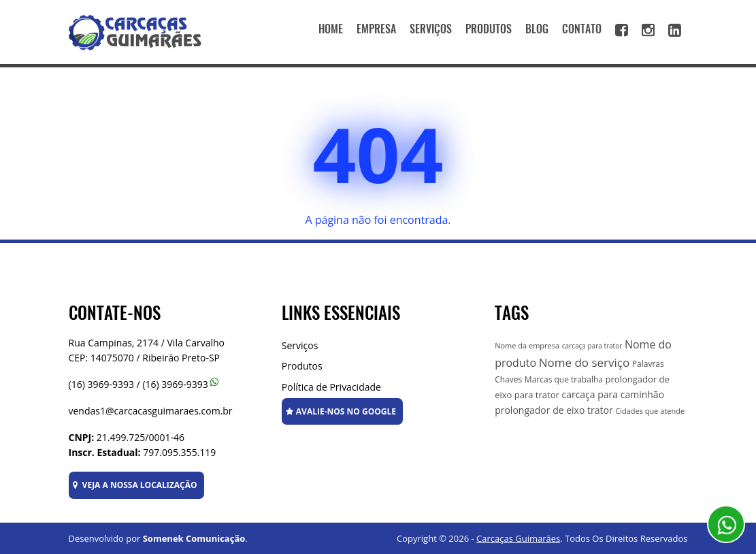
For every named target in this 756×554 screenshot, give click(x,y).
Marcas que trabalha (564, 379)
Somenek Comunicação (194, 538)
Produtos (302, 366)
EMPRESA (376, 29)
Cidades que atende (650, 411)
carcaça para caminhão (613, 394)
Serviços (300, 345)
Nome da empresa (527, 345)
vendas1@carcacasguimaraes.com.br (151, 411)
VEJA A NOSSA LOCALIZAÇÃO (135, 485)
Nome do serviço (585, 362)
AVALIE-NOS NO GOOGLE (341, 411)
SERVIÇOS (431, 29)
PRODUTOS (489, 29)
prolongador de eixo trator (554, 410)
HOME (331, 29)
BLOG (537, 29)
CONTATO (582, 29)
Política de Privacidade (331, 387)
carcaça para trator (592, 346)
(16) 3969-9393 (101, 384)
